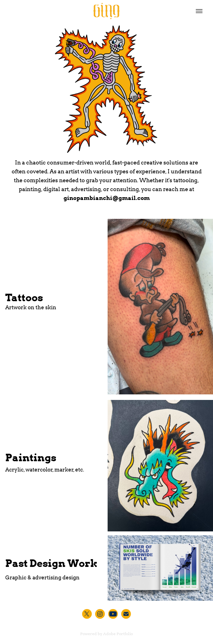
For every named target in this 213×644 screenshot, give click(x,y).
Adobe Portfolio (118, 634)
